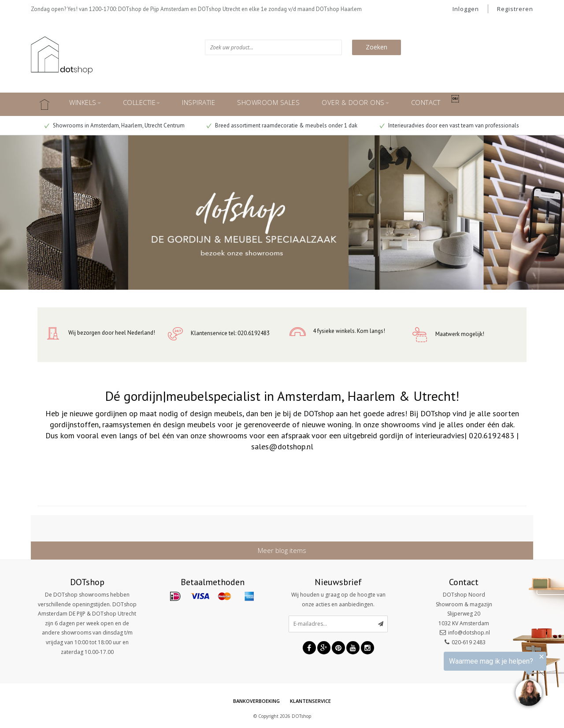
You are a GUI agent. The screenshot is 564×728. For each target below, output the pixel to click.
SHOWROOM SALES (268, 102)
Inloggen (466, 9)
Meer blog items (282, 550)
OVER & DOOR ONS (355, 102)
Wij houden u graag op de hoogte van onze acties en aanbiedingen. (338, 599)
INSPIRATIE (199, 102)
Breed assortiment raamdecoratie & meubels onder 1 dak (282, 125)
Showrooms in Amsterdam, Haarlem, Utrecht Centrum (115, 125)
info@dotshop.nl (469, 633)
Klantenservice (310, 701)
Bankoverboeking (256, 701)
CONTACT (426, 102)
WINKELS (85, 102)
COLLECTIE (142, 102)
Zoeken (377, 47)
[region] (456, 680)
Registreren (515, 9)
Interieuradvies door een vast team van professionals (449, 125)
